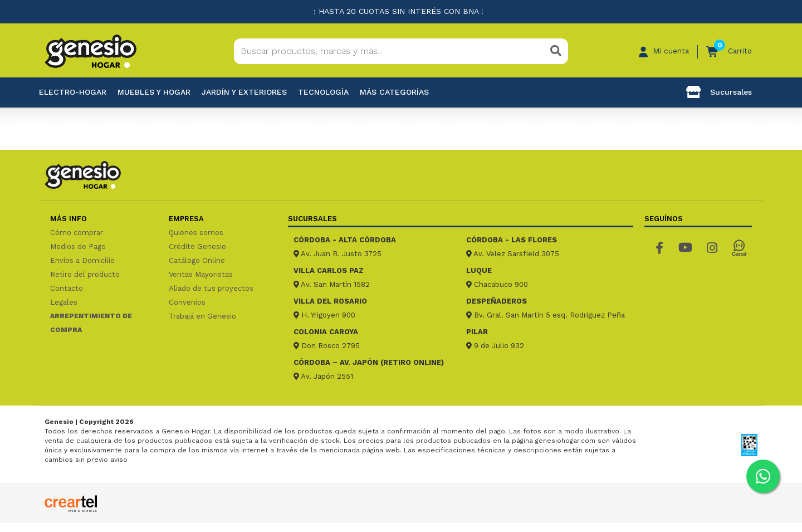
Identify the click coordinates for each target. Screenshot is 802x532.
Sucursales (719, 92)
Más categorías (394, 92)
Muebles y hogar (154, 92)
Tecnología (323, 92)
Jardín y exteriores (244, 92)
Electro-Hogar (73, 92)
